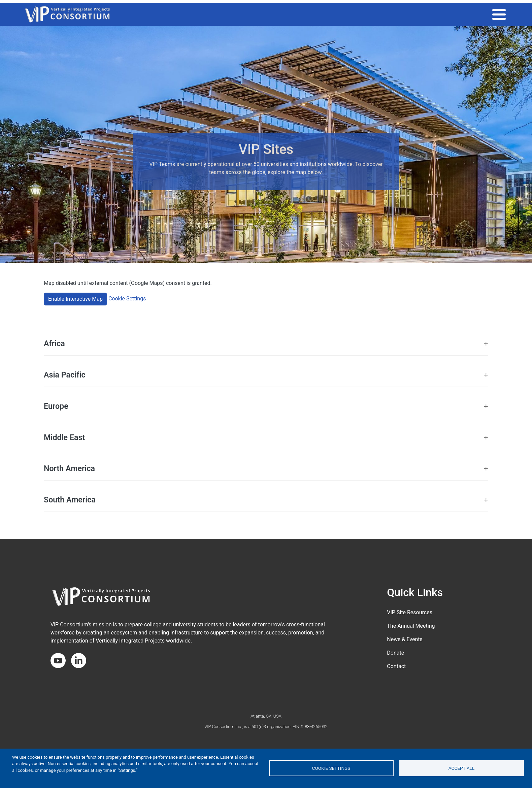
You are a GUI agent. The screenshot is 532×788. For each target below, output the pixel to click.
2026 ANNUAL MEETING (247, 14)
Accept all (462, 768)
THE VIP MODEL (301, 14)
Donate (395, 653)
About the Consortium (475, 14)
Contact (396, 666)
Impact (385, 14)
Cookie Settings (127, 299)
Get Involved (420, 14)
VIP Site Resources (410, 612)
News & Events (405, 639)
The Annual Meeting (411, 626)
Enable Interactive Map (75, 299)
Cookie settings (331, 768)
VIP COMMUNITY (347, 14)
